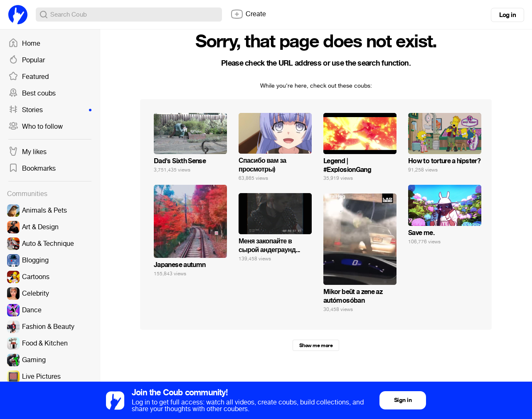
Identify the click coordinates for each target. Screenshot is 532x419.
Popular (27, 60)
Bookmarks (32, 169)
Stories (50, 110)
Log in (507, 15)
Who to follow (36, 127)
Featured (28, 77)
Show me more (316, 345)
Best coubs (32, 93)
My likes (27, 152)
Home (24, 44)
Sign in (403, 400)
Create (248, 14)
